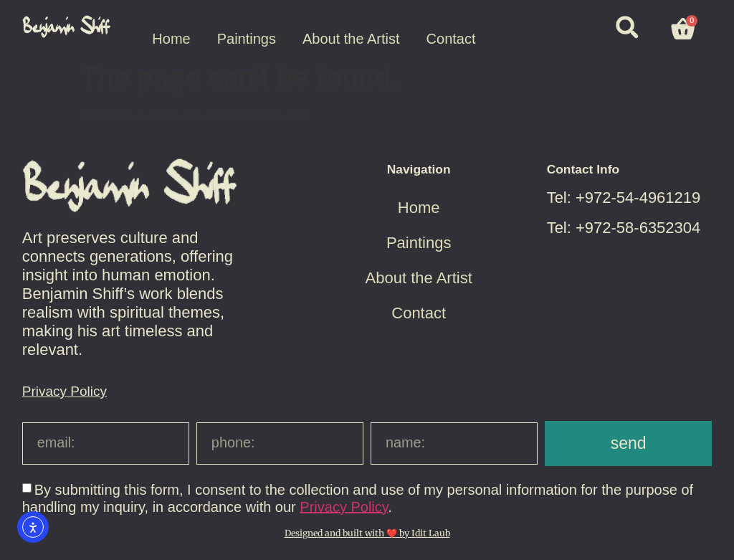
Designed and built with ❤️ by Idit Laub (367, 533)
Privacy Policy (65, 391)
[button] (627, 27)
